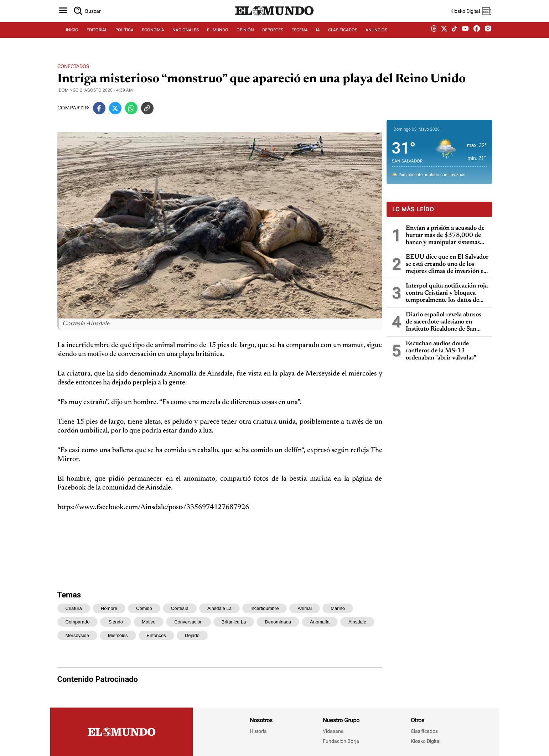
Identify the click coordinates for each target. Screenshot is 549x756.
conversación (188, 622)
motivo (149, 622)
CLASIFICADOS (343, 35)
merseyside (77, 635)
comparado (78, 622)
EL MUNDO (218, 35)
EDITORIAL (97, 35)
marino (338, 608)
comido (144, 608)
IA (318, 35)
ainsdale (357, 622)
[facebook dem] (477, 35)
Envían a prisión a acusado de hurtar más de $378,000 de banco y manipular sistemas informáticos (445, 236)
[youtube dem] (465, 35)
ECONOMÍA (153, 35)
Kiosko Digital (426, 741)
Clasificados (424, 731)
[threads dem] (434, 35)
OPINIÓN (245, 35)
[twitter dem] (444, 35)
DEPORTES (273, 35)
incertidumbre (265, 608)
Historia (258, 731)
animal (305, 608)
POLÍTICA (125, 35)
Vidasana (333, 731)
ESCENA (300, 35)
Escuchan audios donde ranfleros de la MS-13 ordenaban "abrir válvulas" (441, 351)
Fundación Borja (341, 741)
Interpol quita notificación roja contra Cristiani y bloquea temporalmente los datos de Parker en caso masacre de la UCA (447, 293)
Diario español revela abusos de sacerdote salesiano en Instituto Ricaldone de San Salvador (444, 322)
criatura (74, 608)
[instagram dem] (491, 35)
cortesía (180, 608)
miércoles (118, 635)
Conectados (73, 66)
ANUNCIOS (376, 35)
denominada (278, 622)
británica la (234, 622)
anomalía (320, 622)
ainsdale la (219, 608)
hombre (109, 608)
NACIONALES (186, 35)
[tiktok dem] (454, 35)
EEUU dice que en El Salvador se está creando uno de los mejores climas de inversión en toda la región (447, 265)
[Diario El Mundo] (275, 20)
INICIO (72, 35)
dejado (192, 635)
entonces (156, 635)
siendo (115, 622)
